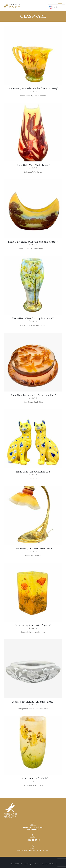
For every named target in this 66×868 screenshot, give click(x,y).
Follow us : (33, 848)
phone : (33, 838)
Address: (33, 825)
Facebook (33, 851)
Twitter (44, 851)
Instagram (22, 851)
